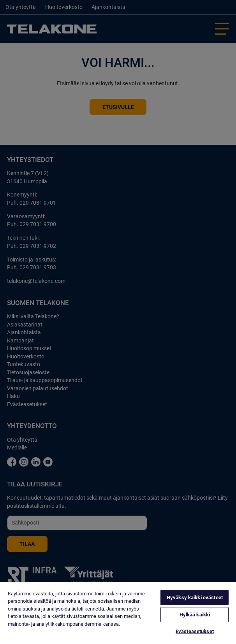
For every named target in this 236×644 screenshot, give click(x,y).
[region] (118, 613)
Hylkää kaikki (195, 615)
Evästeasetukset (195, 631)
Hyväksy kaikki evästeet (195, 597)
